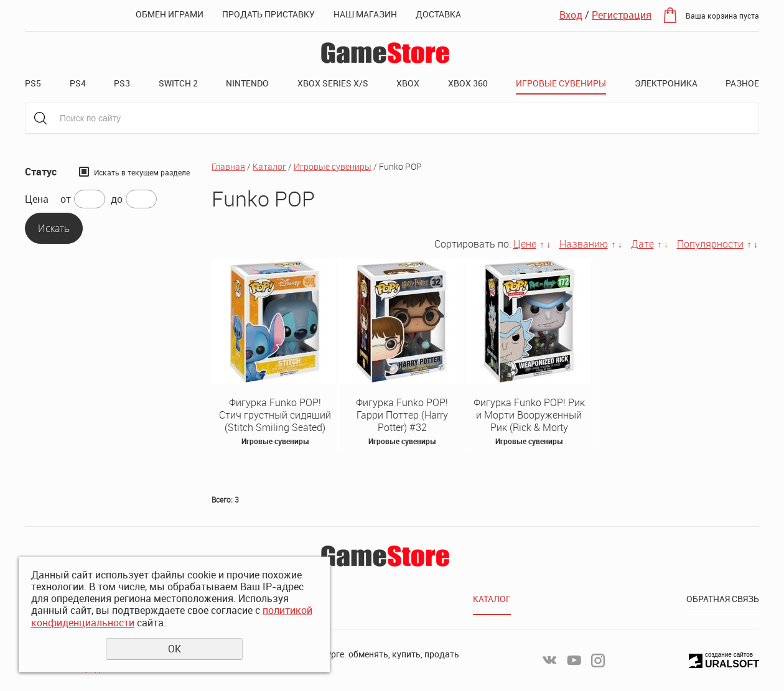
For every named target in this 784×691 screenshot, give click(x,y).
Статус (41, 172)
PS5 (33, 83)
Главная (228, 166)
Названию (584, 244)
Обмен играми (170, 14)
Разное (742, 83)
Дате (642, 244)
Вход (571, 15)
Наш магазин (365, 14)
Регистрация (622, 15)
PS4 (78, 83)
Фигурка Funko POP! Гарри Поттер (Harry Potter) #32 (402, 415)
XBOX (408, 83)
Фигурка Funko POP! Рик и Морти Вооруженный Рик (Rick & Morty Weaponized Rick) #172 (529, 421)
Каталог (269, 166)
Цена (37, 199)
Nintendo (247, 83)
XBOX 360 (468, 83)
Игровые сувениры (561, 83)
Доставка (438, 14)
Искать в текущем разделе (142, 172)
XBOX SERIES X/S (333, 83)
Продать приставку (268, 14)
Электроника (666, 83)
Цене (525, 244)
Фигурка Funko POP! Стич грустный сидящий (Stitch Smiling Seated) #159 (275, 421)
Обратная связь (723, 599)
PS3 (122, 83)
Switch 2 (178, 83)
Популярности (710, 244)
